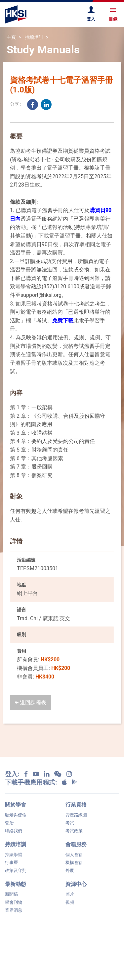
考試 (70, 823)
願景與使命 (16, 815)
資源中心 (76, 884)
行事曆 (11, 863)
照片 (70, 894)
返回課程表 (31, 703)
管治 (9, 823)
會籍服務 (76, 844)
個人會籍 (74, 855)
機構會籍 (74, 863)
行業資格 (76, 805)
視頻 (70, 902)
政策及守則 (16, 871)
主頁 (11, 37)
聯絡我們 (14, 831)
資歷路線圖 (76, 815)
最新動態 (16, 884)
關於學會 (16, 805)
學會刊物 (14, 902)
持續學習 (14, 855)
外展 (70, 871)
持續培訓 (34, 37)
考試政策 (74, 831)
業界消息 (14, 910)
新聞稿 (11, 894)
